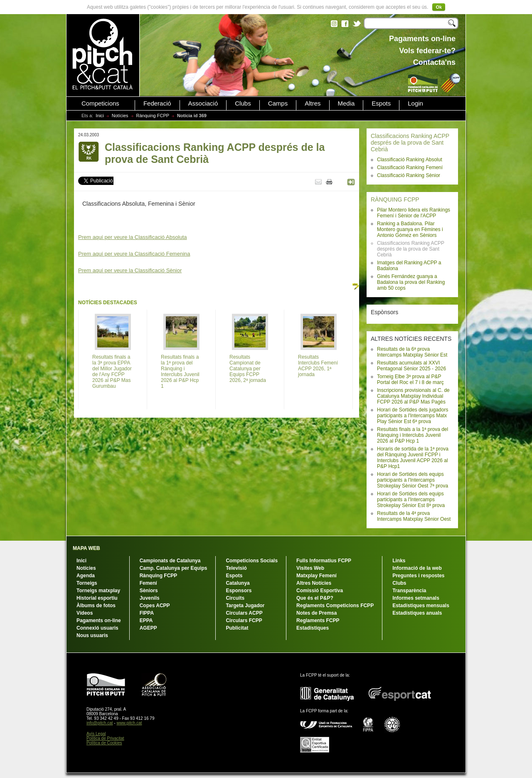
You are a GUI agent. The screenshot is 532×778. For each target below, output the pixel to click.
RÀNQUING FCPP (395, 199)
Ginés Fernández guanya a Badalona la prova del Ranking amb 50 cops (411, 282)
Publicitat (237, 628)
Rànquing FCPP (153, 116)
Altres (313, 103)
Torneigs (87, 583)
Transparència (409, 591)
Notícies (120, 116)
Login (415, 103)
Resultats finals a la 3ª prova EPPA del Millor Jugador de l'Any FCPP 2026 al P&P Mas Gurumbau (112, 372)
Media (346, 103)
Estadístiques (313, 628)
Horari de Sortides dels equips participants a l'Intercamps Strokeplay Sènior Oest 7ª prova (413, 480)
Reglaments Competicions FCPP (335, 606)
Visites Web (310, 568)
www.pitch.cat (129, 723)
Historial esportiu (97, 598)
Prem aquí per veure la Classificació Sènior (130, 270)
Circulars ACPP (244, 613)
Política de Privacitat (105, 738)
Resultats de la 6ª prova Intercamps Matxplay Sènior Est (412, 352)
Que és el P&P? (315, 598)
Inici (100, 116)
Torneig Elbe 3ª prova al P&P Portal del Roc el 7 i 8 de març (410, 379)
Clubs (243, 103)
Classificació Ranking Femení (410, 167)
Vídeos (85, 613)
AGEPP (148, 628)
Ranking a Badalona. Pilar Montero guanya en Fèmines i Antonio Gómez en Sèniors (410, 229)
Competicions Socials (252, 561)
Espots (381, 103)
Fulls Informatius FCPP (324, 561)
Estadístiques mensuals (421, 606)
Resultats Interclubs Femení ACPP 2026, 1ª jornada (318, 366)
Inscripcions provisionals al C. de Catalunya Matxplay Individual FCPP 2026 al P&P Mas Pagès (413, 396)
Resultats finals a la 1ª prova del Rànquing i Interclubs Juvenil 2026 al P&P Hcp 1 (413, 435)
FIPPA (147, 613)
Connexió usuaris (97, 628)
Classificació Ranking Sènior (409, 175)
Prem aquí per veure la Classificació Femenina (134, 254)
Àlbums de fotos (96, 606)
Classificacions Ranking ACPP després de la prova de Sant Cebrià (410, 143)
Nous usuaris (92, 635)
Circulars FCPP (244, 620)
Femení (148, 583)
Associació (203, 103)
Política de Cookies (104, 743)
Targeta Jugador (245, 606)
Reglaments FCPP (318, 620)
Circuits (235, 598)
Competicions (100, 103)
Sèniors (149, 591)
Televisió (236, 568)
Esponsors (239, 591)
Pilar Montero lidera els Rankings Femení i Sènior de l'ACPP (414, 213)
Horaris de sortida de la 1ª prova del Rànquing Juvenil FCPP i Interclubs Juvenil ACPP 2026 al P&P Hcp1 (413, 458)
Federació (157, 103)
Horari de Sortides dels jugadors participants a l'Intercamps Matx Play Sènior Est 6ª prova (413, 416)
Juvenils (150, 598)
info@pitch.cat (100, 723)
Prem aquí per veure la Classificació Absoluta (133, 237)
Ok (439, 7)
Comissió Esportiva (320, 591)
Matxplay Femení (316, 576)
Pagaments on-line (99, 620)
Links (399, 561)
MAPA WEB (86, 548)
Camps (278, 103)
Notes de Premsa (316, 613)
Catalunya (238, 583)
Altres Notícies (314, 583)
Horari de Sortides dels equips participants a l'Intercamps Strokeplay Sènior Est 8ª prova (411, 500)
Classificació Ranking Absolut (410, 160)
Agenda (86, 576)
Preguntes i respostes (418, 576)
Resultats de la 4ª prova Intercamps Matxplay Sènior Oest (414, 516)
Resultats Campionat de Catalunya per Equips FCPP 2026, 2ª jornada (248, 369)
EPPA (146, 620)
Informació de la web (417, 568)
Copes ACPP (155, 606)
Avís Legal (96, 734)
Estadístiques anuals (417, 613)
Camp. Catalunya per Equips (174, 568)
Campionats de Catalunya (170, 561)
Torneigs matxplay (98, 591)
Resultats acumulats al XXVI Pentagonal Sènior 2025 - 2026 (411, 366)
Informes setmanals (416, 598)
